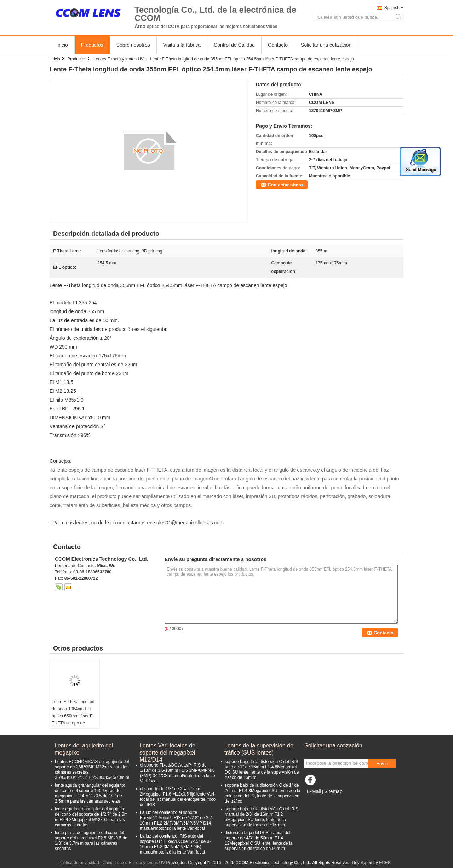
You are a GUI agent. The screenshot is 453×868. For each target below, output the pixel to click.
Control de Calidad (234, 45)
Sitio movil (316, 800)
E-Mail (314, 791)
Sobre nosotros (133, 45)
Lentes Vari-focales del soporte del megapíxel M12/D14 (168, 749)
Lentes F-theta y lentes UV (119, 59)
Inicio (62, 45)
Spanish (392, 8)
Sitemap (333, 791)
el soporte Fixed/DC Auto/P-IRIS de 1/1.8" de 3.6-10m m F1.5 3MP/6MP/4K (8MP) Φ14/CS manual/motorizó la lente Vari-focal (177, 773)
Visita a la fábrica (182, 45)
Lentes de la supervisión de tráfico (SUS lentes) (259, 749)
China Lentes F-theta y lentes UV (134, 863)
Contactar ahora (285, 185)
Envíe (382, 764)
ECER (385, 863)
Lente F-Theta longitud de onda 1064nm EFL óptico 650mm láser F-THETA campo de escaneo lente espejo (73, 716)
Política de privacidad (79, 863)
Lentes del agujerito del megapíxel (84, 749)
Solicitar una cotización (326, 45)
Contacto (278, 45)
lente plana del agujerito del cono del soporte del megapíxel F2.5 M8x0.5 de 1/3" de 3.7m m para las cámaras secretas (91, 841)
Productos (92, 45)
